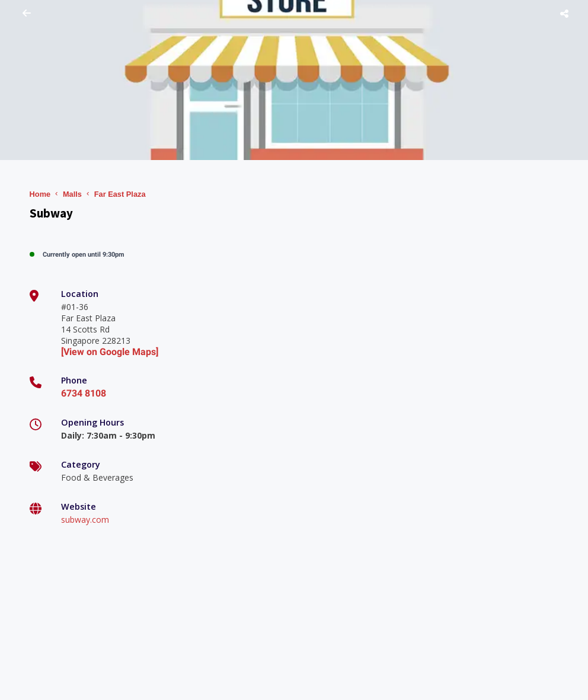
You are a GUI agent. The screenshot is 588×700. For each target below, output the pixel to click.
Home (40, 194)
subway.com (85, 520)
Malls (72, 194)
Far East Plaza (120, 194)
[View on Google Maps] (110, 352)
